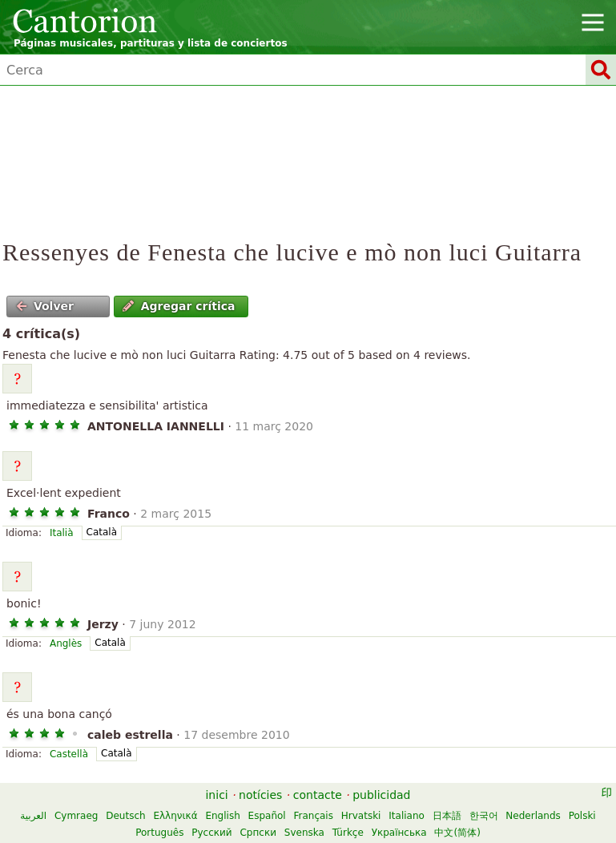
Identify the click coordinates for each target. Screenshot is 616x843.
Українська (399, 833)
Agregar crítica (179, 306)
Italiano (407, 816)
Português (159, 833)
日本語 (447, 816)
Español (267, 816)
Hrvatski (361, 816)
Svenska (304, 833)
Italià (62, 533)
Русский (211, 833)
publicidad (381, 795)
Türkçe (348, 833)
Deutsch (125, 816)
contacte (318, 795)
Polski (582, 816)
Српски (258, 833)
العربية (33, 816)
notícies (260, 795)
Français (314, 816)
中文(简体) (457, 833)
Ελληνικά (175, 816)
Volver (45, 306)
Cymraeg (76, 816)
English (222, 816)
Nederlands (533, 816)
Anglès (66, 643)
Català (102, 532)
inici (216, 795)
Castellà (69, 754)
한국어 (484, 816)
